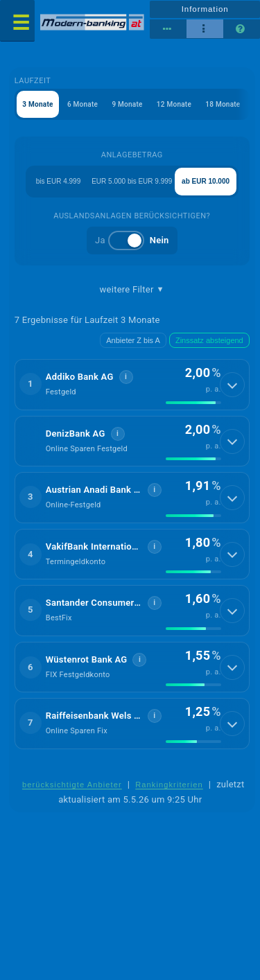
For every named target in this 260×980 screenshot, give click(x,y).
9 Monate (127, 104)
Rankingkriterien (169, 785)
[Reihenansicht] (168, 29)
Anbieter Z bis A (133, 340)
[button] (132, 385)
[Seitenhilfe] (242, 29)
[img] (193, 403)
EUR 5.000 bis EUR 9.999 (132, 181)
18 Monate (223, 104)
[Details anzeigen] (232, 385)
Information (205, 9)
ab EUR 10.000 (206, 181)
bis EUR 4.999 (58, 181)
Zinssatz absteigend (209, 340)
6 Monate (83, 104)
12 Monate (174, 104)
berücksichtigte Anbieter (72, 785)
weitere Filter (132, 290)
